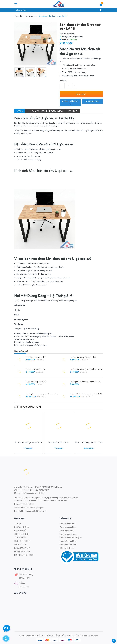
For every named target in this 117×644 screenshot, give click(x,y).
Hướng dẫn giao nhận (68, 545)
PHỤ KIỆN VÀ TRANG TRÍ (24, 555)
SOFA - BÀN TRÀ (21, 545)
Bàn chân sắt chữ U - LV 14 (58, 442)
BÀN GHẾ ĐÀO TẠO (22, 548)
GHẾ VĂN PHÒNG (21, 534)
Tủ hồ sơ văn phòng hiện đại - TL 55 (83, 357)
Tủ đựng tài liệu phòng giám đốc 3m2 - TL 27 (43, 394)
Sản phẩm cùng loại (28, 407)
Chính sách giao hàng (68, 527)
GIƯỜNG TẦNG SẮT (22, 541)
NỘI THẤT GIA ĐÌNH (22, 551)
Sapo (96, 635)
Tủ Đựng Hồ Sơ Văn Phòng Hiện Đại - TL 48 (86, 394)
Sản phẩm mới (21, 351)
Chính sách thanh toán (68, 534)
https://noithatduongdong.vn (32, 507)
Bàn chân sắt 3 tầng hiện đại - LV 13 (89, 442)
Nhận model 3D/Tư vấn (70, 102)
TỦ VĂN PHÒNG (21, 537)
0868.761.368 (24, 578)
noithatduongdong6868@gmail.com (33, 511)
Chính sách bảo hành (68, 523)
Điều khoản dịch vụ (67, 548)
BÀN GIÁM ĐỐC (21, 531)
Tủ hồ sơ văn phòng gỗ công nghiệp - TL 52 (86, 369)
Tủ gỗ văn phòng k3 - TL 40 (36, 381)
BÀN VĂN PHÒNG (21, 527)
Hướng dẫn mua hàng (68, 541)
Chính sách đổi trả (67, 531)
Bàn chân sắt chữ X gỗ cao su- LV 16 (28, 442)
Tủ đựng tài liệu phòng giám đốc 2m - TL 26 (86, 381)
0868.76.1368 (92, 101)
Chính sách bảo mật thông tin (71, 537)
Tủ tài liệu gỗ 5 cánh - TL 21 (36, 357)
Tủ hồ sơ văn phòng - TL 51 (36, 369)
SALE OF (18, 523)
